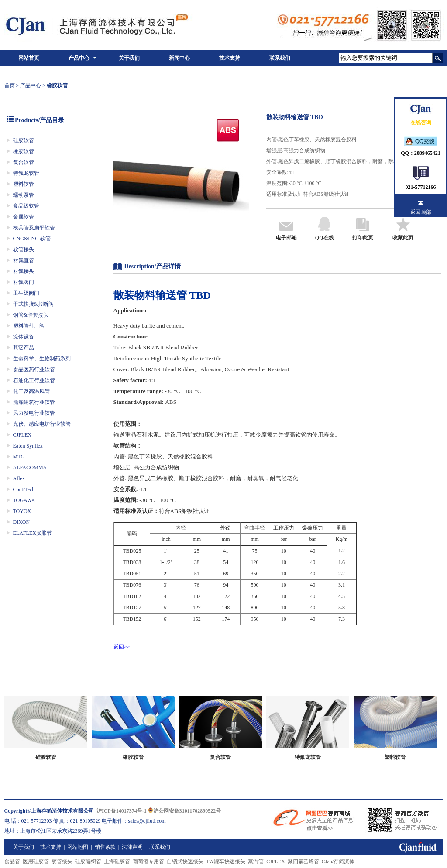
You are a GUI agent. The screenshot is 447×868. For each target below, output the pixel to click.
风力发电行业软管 (34, 413)
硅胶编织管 (88, 861)
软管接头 (24, 249)
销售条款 (105, 847)
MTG (19, 457)
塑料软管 (24, 184)
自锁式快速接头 (185, 861)
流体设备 (24, 337)
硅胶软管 (24, 140)
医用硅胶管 (36, 861)
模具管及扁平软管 (34, 228)
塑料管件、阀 (29, 326)
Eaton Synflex (28, 446)
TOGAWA (24, 500)
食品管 (12, 861)
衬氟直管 (24, 260)
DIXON (22, 522)
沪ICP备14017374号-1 (122, 811)
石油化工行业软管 (34, 380)
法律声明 (132, 847)
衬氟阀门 (24, 282)
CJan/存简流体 (338, 861)
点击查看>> (320, 828)
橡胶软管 (24, 151)
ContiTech (24, 489)
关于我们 (129, 58)
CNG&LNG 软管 (32, 239)
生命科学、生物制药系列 (42, 359)
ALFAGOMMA (30, 468)
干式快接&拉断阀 (33, 304)
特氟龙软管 (26, 173)
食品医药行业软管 (34, 369)
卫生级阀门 (26, 293)
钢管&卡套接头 (31, 315)
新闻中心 (179, 58)
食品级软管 (26, 206)
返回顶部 (421, 212)
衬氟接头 (24, 271)
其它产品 (24, 348)
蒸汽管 (256, 861)
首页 (10, 85)
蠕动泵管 (24, 195)
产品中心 (79, 58)
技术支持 (230, 58)
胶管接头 (62, 861)
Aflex (19, 478)
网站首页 (29, 58)
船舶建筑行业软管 (34, 402)
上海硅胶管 (117, 861)
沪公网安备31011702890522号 (184, 811)
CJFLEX (22, 435)
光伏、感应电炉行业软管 (42, 424)
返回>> (122, 647)
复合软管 (24, 162)
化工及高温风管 (31, 391)
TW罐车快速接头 (226, 861)
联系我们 (280, 58)
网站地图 (78, 847)
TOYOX (22, 511)
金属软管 (24, 217)
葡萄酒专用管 (148, 861)
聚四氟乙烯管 (303, 861)
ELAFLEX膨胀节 (33, 533)
